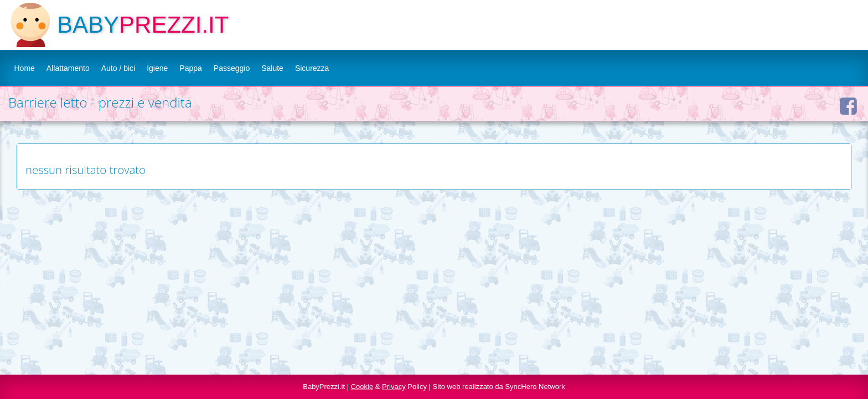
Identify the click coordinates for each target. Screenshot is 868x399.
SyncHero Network (535, 387)
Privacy (394, 387)
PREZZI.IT (174, 25)
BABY (88, 25)
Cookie (362, 387)
